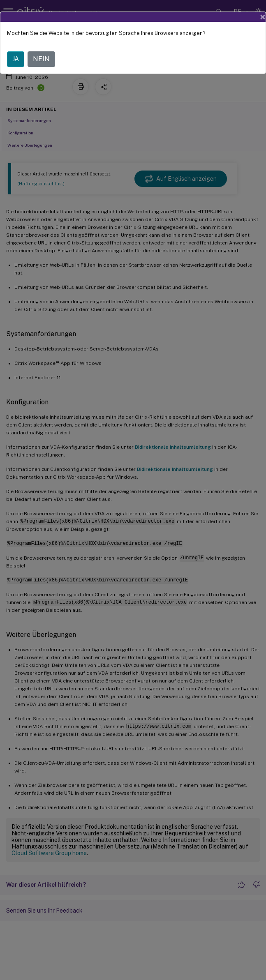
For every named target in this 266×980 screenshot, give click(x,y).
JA (16, 59)
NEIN (41, 59)
